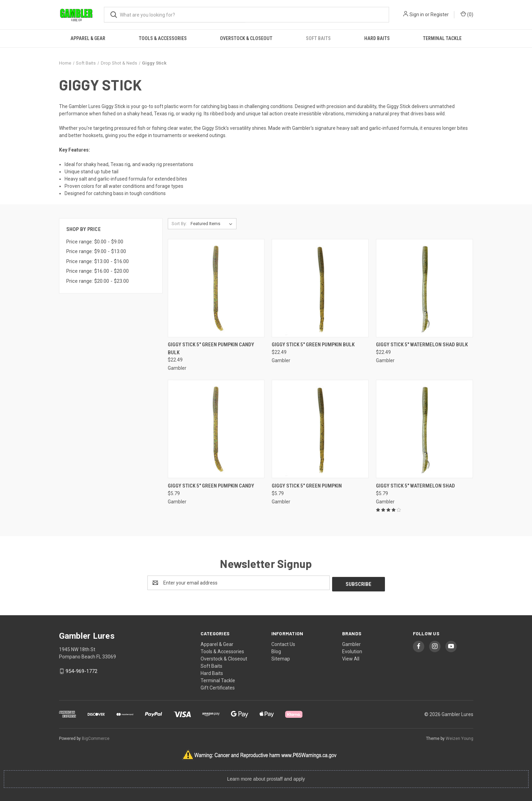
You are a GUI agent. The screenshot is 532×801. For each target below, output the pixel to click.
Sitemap (281, 657)
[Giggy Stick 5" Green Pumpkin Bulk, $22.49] (320, 288)
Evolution (352, 650)
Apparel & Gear (88, 38)
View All (351, 657)
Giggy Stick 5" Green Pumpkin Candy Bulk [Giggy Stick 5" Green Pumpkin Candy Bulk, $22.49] (211, 349)
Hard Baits (377, 38)
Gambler (351, 643)
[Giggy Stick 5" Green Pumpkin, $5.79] (320, 429)
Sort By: (179, 224)
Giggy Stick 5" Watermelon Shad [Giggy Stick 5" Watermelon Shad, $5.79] (415, 486)
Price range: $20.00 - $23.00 (98, 281)
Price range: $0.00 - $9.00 (95, 242)
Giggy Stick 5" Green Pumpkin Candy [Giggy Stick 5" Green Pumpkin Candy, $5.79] (211, 486)
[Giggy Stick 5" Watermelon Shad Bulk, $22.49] (424, 288)
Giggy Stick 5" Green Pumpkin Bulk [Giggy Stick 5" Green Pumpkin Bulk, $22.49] (313, 345)
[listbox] (213, 224)
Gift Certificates (218, 686)
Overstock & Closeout (246, 38)
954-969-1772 (81, 670)
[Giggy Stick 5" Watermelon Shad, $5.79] (424, 429)
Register (440, 15)
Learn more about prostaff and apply (266, 778)
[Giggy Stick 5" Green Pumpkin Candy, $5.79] (216, 429)
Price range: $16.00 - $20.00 (98, 271)
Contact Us (283, 643)
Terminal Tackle (442, 38)
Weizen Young (460, 737)
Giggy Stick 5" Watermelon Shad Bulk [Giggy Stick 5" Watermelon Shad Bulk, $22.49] (422, 345)
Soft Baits (318, 38)
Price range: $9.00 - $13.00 (96, 251)
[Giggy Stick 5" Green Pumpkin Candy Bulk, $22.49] (216, 288)
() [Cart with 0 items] (467, 14)
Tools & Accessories (163, 38)
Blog (276, 650)
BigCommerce (96, 737)
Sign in (417, 15)
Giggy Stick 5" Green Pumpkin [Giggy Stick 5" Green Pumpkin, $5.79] (307, 486)
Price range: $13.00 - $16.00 (98, 261)
